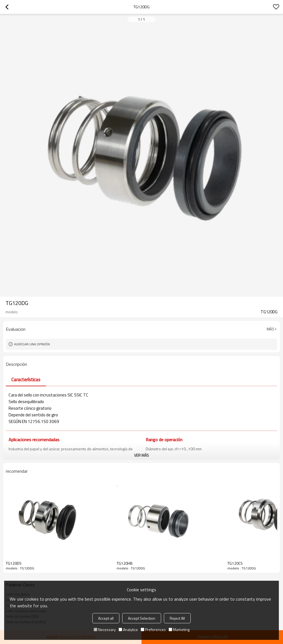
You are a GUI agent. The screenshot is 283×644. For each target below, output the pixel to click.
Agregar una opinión (32, 344)
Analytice (128, 629)
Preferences (153, 629)
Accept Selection (142, 618)
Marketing (179, 629)
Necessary (105, 629)
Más (270, 329)
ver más (141, 455)
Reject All (177, 618)
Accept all (106, 618)
